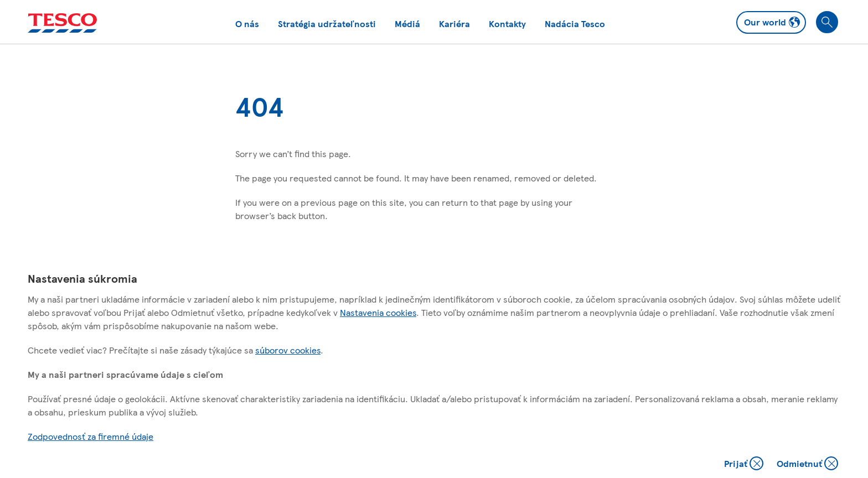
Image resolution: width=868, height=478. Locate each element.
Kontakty (507, 24)
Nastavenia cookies (378, 312)
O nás (247, 24)
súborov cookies (288, 350)
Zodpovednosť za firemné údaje (91, 436)
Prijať (745, 464)
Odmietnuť (807, 464)
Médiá (407, 24)
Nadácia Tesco (575, 24)
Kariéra (454, 24)
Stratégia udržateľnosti (327, 24)
